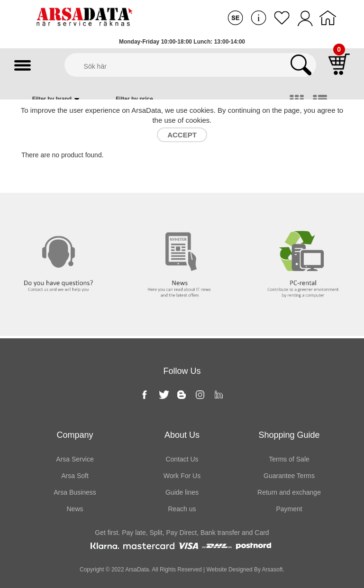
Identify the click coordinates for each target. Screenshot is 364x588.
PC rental (304, 212)
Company (75, 435)
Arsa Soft (75, 476)
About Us (182, 435)
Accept (182, 135)
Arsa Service (75, 459)
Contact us (60, 212)
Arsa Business (75, 492)
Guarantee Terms (289, 476)
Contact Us (182, 459)
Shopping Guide (289, 435)
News (182, 212)
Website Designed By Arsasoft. (245, 570)
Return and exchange (289, 492)
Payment (289, 509)
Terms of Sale (289, 459)
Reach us (182, 509)
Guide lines (182, 492)
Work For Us (182, 476)
